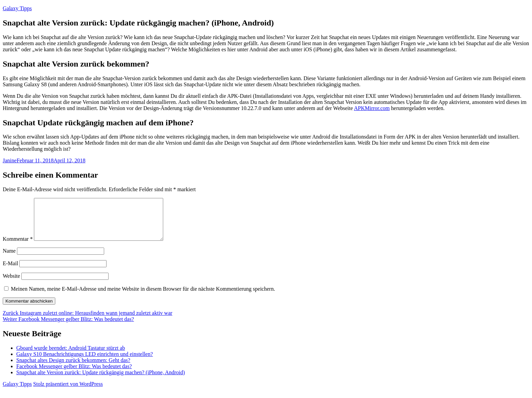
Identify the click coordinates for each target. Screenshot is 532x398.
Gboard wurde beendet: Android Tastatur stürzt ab (71, 356)
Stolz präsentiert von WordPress (68, 392)
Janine (10, 160)
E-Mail (10, 272)
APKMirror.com (372, 108)
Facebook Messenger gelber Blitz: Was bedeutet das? (74, 374)
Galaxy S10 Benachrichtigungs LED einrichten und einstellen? (85, 362)
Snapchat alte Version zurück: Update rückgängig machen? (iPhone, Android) (101, 381)
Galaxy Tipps (17, 8)
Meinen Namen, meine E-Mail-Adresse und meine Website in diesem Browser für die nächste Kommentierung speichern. (143, 297)
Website (11, 284)
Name (9, 259)
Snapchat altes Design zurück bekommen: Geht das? (73, 368)
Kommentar (18, 247)
